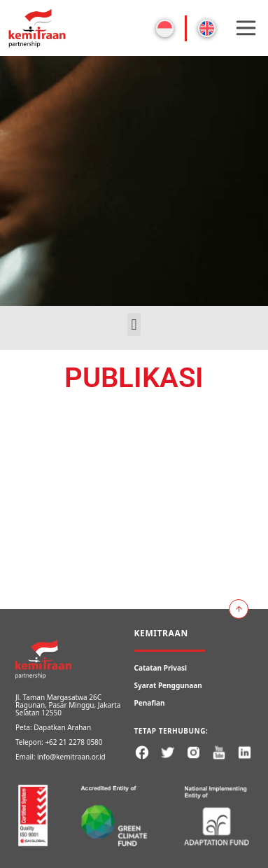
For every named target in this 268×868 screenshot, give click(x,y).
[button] (134, 324)
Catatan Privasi (161, 668)
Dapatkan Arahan (62, 727)
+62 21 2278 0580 (73, 742)
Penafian (150, 703)
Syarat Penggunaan (168, 685)
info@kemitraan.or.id (71, 757)
